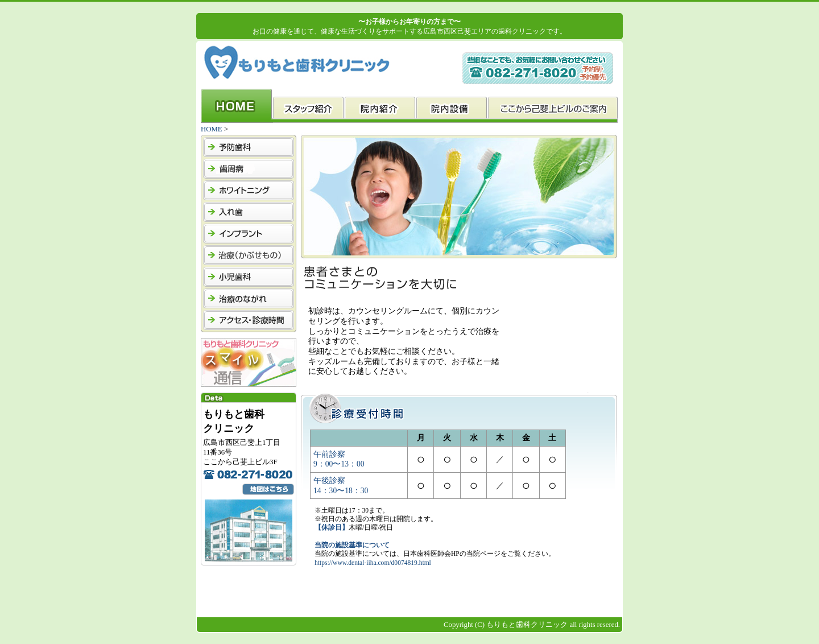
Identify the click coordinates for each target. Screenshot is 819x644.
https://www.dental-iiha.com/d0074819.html (373, 563)
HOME (212, 129)
